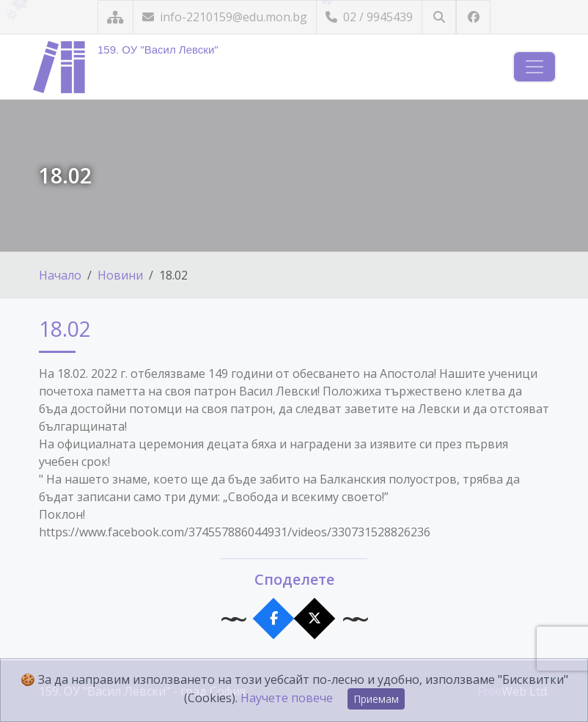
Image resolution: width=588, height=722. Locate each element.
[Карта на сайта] (115, 17)
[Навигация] (534, 67)
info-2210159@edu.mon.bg (225, 17)
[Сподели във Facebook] (274, 619)
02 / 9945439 (369, 17)
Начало (60, 275)
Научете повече (287, 698)
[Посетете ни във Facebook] (473, 17)
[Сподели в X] (315, 619)
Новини (120, 275)
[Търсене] (439, 17)
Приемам (376, 699)
